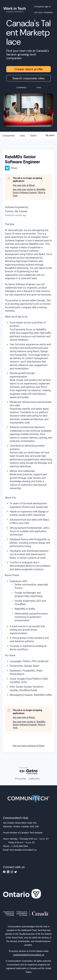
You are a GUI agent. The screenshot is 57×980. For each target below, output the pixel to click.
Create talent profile (29, 69)
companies (9, 136)
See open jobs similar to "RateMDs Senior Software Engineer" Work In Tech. (29, 192)
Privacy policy (21, 779)
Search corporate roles (28, 78)
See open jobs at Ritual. (24, 185)
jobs (22, 136)
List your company (43, 12)
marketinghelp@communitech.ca (28, 955)
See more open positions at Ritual (28, 746)
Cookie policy (34, 779)
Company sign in (42, 6)
